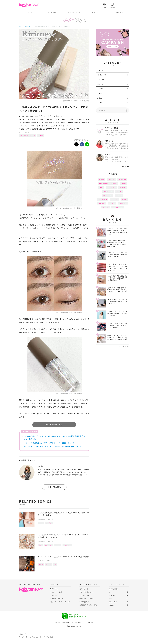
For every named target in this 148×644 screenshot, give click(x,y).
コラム (99, 98)
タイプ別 (49, 564)
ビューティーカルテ (57, 599)
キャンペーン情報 (74, 12)
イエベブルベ (103, 199)
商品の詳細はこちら (54, 424)
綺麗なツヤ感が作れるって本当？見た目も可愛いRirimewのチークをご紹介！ (54, 446)
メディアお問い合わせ (87, 592)
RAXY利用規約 (84, 602)
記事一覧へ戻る (54, 487)
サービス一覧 (23, 637)
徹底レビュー (48, 545)
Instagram (112, 595)
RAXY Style (52, 12)
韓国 (40, 545)
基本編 (124, 183)
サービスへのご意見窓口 (87, 599)
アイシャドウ (67, 545)
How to (41, 523)
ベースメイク (102, 75)
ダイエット (123, 203)
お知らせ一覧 (84, 589)
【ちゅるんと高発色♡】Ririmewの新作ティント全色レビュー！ (49, 443)
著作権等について (80, 622)
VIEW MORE (124, 166)
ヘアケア (100, 89)
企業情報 (58, 622)
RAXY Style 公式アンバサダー (28, 135)
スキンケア (101, 70)
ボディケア (101, 84)
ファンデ (112, 203)
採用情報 (91, 622)
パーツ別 (114, 199)
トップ (30, 12)
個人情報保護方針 (68, 622)
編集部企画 (122, 179)
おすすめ (111, 179)
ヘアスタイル (107, 195)
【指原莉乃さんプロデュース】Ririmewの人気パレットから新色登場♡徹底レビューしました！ (54, 438)
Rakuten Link (113, 602)
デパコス (102, 203)
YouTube (111, 605)
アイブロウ (49, 523)
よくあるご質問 (118, 12)
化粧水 (124, 199)
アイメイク (28, 132)
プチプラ (119, 195)
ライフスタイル (118, 207)
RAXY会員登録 (113, 589)
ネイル (99, 93)
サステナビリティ (49, 637)
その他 (99, 103)
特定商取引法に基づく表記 (88, 605)
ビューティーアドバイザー (59, 602)
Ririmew (41, 135)
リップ (119, 191)
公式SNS (95, 12)
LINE (110, 599)
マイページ (54, 595)
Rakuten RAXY (29, 5)
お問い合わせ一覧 (36, 637)
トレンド (58, 545)
